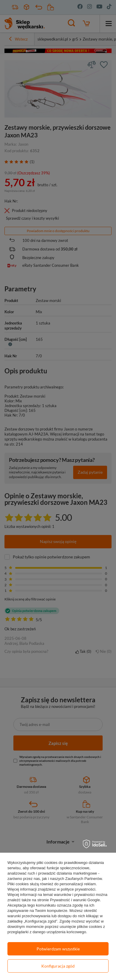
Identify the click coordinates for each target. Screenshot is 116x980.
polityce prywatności (78, 889)
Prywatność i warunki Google (75, 900)
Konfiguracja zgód (58, 966)
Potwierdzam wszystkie (58, 949)
